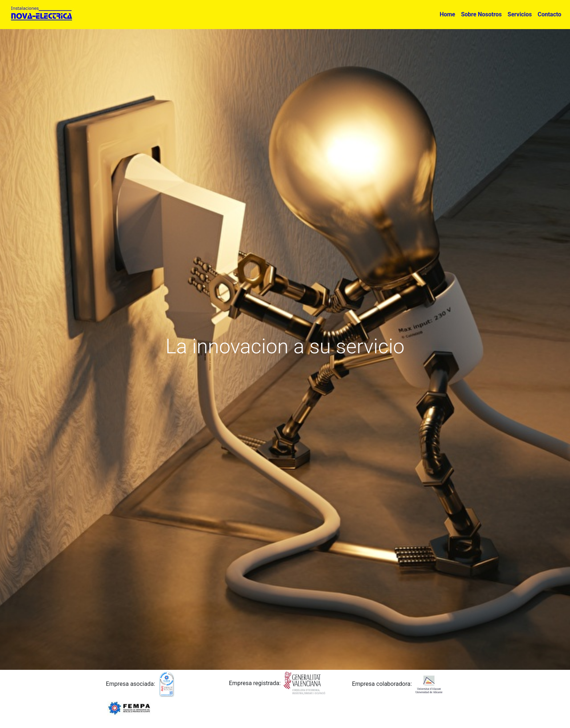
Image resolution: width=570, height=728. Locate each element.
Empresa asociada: (130, 684)
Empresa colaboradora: (382, 684)
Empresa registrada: (255, 683)
